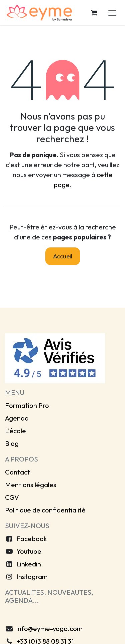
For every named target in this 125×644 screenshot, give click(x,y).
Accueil (63, 256)
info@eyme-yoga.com (49, 629)
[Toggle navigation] (112, 13)
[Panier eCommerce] (94, 13)
